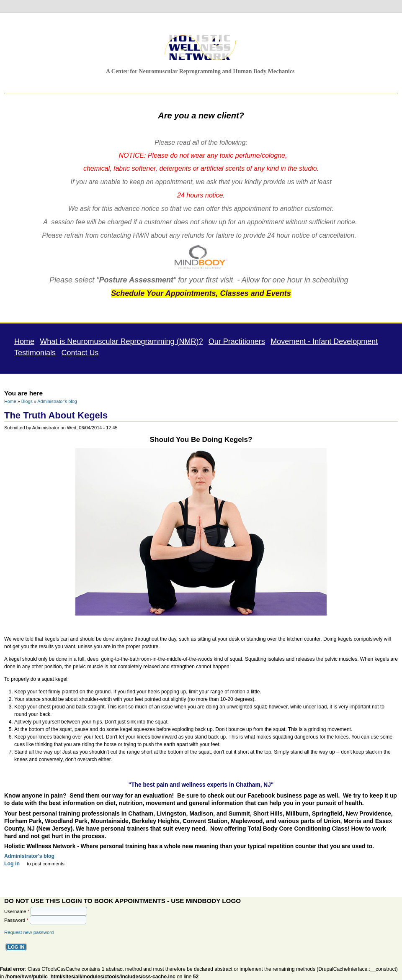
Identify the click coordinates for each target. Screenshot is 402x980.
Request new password (29, 932)
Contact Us (80, 352)
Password (16, 920)
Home (24, 341)
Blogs (27, 401)
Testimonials (35, 352)
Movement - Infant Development (324, 341)
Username (17, 911)
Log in (12, 863)
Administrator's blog (57, 401)
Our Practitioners (237, 341)
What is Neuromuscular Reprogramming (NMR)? (121, 341)
